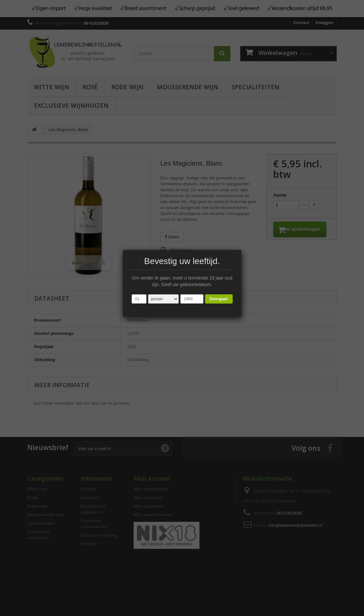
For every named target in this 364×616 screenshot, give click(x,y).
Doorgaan (219, 299)
